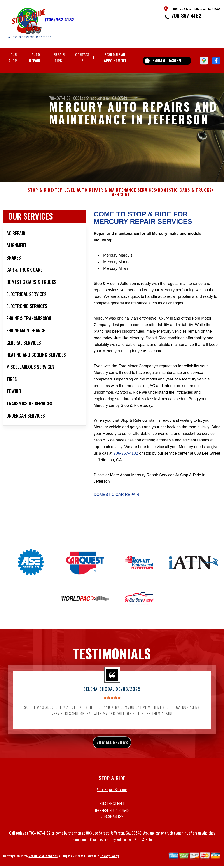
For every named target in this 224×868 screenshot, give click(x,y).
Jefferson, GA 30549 (112, 98)
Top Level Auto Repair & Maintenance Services (106, 195)
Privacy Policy (109, 864)
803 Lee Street (85, 98)
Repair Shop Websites (43, 864)
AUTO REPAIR (35, 58)
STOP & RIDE (40, 195)
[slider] (112, 703)
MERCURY (121, 200)
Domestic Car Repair (116, 500)
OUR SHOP (13, 58)
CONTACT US (82, 58)
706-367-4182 (186, 15)
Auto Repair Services (112, 797)
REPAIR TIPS (59, 58)
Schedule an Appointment (115, 58)
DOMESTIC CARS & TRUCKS (185, 195)
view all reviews (112, 749)
